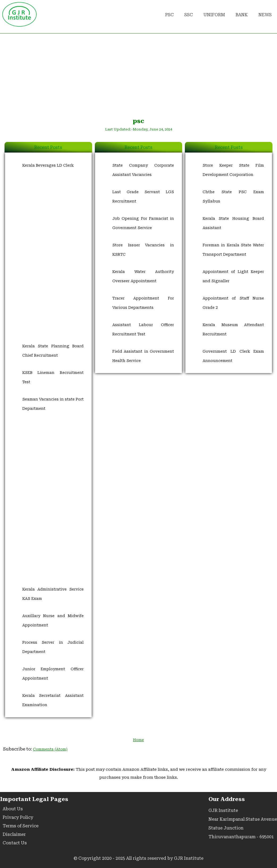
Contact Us (15, 843)
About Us (13, 809)
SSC (189, 15)
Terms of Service (21, 826)
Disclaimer (14, 834)
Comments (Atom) (50, 749)
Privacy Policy (18, 817)
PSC (169, 15)
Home (138, 740)
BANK (242, 15)
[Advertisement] (138, 75)
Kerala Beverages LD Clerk (48, 165)
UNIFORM (214, 15)
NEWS (265, 15)
